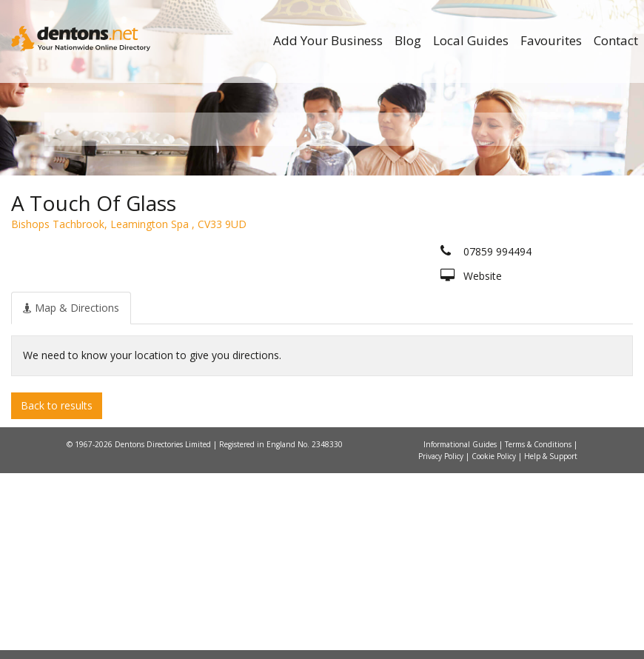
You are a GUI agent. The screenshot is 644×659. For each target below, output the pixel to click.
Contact (616, 40)
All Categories (328, 304)
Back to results (57, 591)
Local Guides (471, 40)
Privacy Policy (442, 642)
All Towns (127, 304)
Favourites (551, 40)
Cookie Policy (495, 642)
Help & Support (551, 642)
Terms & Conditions (539, 630)
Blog (408, 40)
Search (513, 279)
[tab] (71, 493)
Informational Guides (461, 630)
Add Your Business (328, 40)
